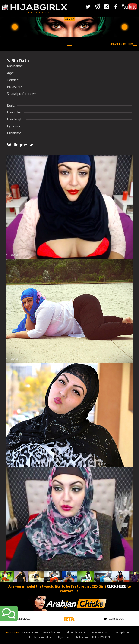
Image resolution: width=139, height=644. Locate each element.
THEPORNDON (101, 637)
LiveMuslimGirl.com (42, 637)
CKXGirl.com (30, 632)
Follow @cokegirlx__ (122, 44)
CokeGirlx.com (51, 632)
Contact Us (114, 619)
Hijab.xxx (64, 637)
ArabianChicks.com (76, 632)
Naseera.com (101, 632)
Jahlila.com (81, 637)
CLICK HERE (117, 586)
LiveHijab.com (122, 632)
